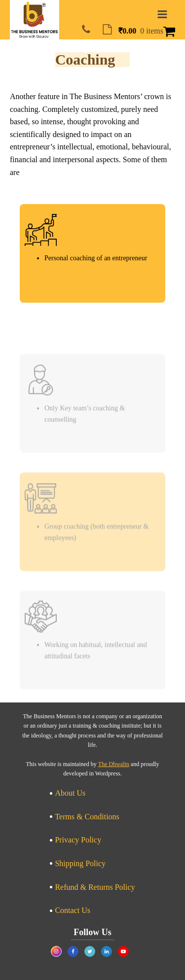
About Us (70, 793)
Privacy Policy (78, 840)
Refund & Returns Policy (95, 887)
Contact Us (73, 910)
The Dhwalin (114, 764)
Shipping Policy (80, 863)
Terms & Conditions (87, 817)
